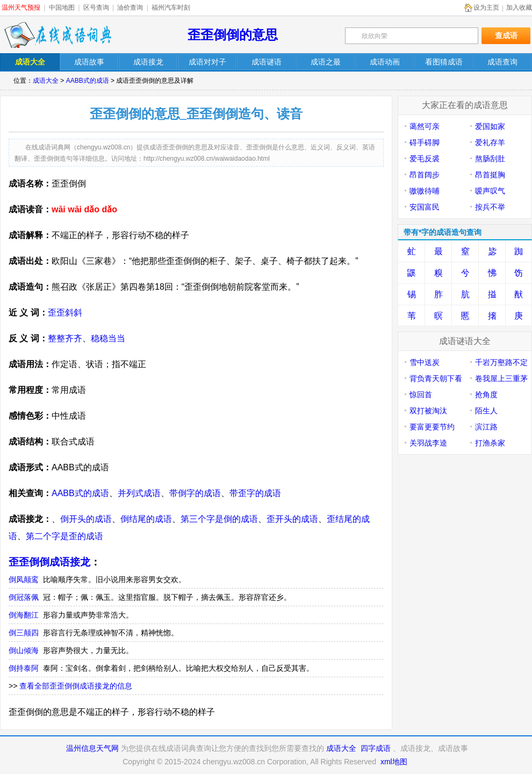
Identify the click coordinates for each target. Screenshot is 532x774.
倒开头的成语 (86, 519)
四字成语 (376, 748)
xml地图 (394, 762)
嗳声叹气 (490, 191)
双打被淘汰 (428, 411)
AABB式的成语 (88, 81)
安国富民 (425, 207)
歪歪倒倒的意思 (233, 35)
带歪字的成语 (255, 493)
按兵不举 (490, 207)
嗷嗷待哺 (425, 191)
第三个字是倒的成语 (219, 519)
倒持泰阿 (24, 668)
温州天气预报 (21, 8)
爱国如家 (490, 126)
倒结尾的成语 (146, 519)
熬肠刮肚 (490, 159)
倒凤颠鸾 (24, 579)
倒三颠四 (24, 633)
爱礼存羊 (490, 142)
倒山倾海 (24, 650)
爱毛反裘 (425, 159)
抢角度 (486, 395)
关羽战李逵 (428, 443)
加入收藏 (519, 8)
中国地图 (62, 8)
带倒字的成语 (195, 493)
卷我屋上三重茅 (501, 378)
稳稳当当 (108, 338)
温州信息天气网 (92, 748)
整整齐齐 (65, 338)
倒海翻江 (24, 615)
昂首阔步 (425, 175)
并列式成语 (139, 493)
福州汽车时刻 (171, 8)
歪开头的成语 (292, 519)
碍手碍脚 (425, 142)
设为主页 (486, 8)
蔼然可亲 (425, 126)
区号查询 (96, 8)
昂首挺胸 (490, 175)
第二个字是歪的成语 (64, 536)
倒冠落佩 (24, 597)
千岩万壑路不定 (501, 362)
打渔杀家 (490, 443)
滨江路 (486, 427)
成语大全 (46, 81)
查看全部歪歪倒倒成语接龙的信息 (76, 686)
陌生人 (486, 411)
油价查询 (130, 8)
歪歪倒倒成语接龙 (49, 562)
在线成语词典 (57, 35)
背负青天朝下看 (436, 378)
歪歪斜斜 (65, 313)
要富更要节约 (432, 427)
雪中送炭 (425, 362)
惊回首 (421, 395)
